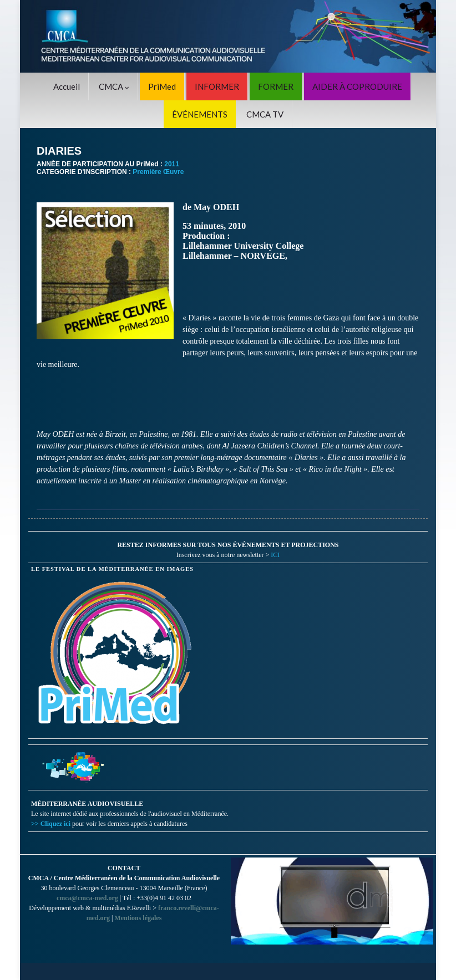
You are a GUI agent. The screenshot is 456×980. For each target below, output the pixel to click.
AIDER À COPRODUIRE (357, 86)
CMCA (114, 86)
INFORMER (217, 86)
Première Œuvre (158, 172)
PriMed (162, 86)
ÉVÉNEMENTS (200, 114)
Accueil (67, 86)
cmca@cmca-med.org (87, 898)
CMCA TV (265, 114)
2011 (172, 164)
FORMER (276, 86)
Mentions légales (138, 918)
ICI (275, 555)
